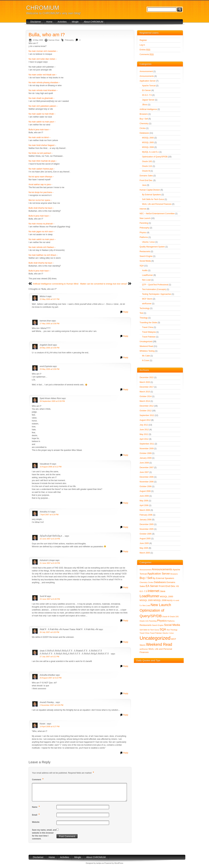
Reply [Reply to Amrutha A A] (126, 527)
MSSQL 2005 (148, 142)
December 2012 (147, 406)
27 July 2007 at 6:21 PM (49, 657)
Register (143, 40)
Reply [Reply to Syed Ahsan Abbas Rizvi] (126, 455)
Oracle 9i (146, 171)
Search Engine (146, 256)
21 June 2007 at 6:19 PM (50, 563)
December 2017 (147, 387)
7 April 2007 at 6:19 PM (49, 515)
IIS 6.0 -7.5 (147, 95)
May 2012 (144, 434)
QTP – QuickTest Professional (155, 285)
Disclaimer (36, 22)
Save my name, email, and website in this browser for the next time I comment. (44, 834)
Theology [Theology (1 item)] (174, 630)
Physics (143, 233)
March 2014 (145, 401)
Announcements (147, 76)
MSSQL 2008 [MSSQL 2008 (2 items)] (160, 600)
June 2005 (144, 543)
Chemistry (144, 124)
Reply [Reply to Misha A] (126, 312)
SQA (142, 266)
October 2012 (146, 411)
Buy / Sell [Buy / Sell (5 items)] (146, 578)
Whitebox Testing (147, 351)
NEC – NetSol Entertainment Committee (157, 214)
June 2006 (144, 496)
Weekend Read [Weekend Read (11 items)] (159, 644)
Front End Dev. (146, 180)
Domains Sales (146, 176)
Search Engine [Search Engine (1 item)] (158, 625)
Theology (144, 318)
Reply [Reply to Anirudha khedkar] (126, 693)
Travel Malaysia (149, 332)
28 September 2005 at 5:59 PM (52, 401)
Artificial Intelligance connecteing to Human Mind (56, 284)
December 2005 (147, 524)
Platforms (144, 237)
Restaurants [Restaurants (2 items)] (146, 625)
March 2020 (145, 382)
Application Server (148, 81)
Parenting (144, 223)
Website (36, 822)
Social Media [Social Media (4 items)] (172, 625)
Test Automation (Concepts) (154, 289)
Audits (145, 270)
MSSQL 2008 (148, 147)
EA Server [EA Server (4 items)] (152, 586)
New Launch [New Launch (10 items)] (161, 605)
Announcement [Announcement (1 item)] (145, 570)
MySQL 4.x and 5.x (150, 152)
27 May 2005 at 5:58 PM (50, 324)
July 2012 (144, 425)
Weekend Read (146, 346)
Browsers (144, 114)
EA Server (146, 90)
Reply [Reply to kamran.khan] (126, 336)
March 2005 (145, 553)
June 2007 (144, 472)
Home (49, 22)
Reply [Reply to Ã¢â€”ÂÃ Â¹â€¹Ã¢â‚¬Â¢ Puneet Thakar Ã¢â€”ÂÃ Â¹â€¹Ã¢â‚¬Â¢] (126, 642)
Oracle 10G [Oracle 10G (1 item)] (174, 617)
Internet (143, 209)
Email (36, 815)
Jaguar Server (148, 100)
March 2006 (145, 510)
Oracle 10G (147, 161)
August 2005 (145, 539)
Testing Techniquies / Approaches (157, 294)
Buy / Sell (144, 119)
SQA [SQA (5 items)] (163, 629)
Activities (62, 22)
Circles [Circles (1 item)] (151, 582)
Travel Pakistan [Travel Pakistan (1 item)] (156, 633)
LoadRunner (147, 275)
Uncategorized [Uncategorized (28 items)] (155, 638)
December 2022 (147, 377)
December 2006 (147, 477)
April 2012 (144, 439)
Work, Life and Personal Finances (157, 204)
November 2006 (147, 482)
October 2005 (146, 534)
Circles (143, 128)
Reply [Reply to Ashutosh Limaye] (126, 587)
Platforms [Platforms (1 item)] (171, 621)
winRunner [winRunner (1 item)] (144, 649)
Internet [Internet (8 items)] (153, 591)
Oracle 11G (147, 166)
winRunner (147, 304)
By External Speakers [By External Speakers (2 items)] (163, 578)
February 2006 (146, 515)
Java (144, 185)
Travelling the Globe (148, 323)
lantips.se (100, 863)
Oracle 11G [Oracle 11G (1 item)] (144, 621)
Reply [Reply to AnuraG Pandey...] (126, 715)
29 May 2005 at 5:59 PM (50, 369)
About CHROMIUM (93, 22)
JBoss (145, 105)
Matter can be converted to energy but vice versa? (104, 284)
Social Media (145, 261)
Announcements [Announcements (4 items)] (162, 569)
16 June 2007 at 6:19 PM (50, 539)
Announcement (146, 71)
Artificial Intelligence (148, 109)
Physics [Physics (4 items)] (162, 621)
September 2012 (147, 415)
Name (36, 807)
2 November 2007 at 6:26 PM (52, 705)
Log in (142, 45)
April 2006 (144, 505)
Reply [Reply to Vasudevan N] (126, 503)
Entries (145, 50)
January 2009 (146, 458)
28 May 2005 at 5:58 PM (50, 348)
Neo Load (146, 280)
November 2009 (147, 449)
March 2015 (145, 392)
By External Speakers (151, 195)
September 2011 (147, 444)
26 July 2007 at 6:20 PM (49, 632)
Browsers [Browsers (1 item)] (174, 574)
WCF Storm (147, 299)
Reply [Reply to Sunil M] (126, 621)
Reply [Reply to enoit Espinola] (126, 390)
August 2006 (145, 491)
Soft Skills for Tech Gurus (153, 199)
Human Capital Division (150, 190)
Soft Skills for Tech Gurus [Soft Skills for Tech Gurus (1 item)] (149, 630)
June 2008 (144, 463)
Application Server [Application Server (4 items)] (159, 574)
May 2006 (144, 501)
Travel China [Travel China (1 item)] (145, 633)
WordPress (119, 863)
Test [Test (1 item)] (168, 630)
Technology (145, 308)
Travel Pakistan (149, 337)
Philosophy (69, 40)
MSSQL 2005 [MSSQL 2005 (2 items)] (146, 600)
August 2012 (145, 420)
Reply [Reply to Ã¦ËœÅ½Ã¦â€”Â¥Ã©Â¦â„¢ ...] (126, 551)
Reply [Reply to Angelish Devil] (126, 358)
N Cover (146, 360)
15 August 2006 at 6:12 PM (51, 467)
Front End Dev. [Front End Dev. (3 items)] (167, 586)
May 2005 (144, 548)
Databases (144, 133)
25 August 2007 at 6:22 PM (51, 678)
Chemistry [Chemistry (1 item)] (144, 582)
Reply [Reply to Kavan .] (126, 753)
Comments (147, 54)
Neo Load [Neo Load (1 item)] (146, 605)
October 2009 (146, 453)
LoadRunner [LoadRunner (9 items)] (149, 596)
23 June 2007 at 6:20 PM (50, 599)
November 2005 (147, 529)
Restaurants (145, 251)
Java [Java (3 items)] (163, 591)
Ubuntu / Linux (148, 242)
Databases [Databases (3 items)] (160, 582)
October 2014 (146, 396)
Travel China (148, 327)
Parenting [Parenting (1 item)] (153, 621)
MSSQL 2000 (148, 138)
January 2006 (146, 520)
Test (141, 313)
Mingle (75, 22)
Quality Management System (152, 247)
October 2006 (146, 486)
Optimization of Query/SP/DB (155, 157)
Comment (38, 779)
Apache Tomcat (149, 86)
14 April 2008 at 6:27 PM (50, 726)
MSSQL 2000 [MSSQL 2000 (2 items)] (166, 597)
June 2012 (144, 430)
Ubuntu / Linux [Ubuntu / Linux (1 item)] (168, 633)
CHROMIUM (43, 8)
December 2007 (147, 467)
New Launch (145, 218)
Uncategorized (146, 342)
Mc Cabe (146, 356)
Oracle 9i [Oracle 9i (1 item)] (166, 617)
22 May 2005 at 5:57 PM (50, 299)
